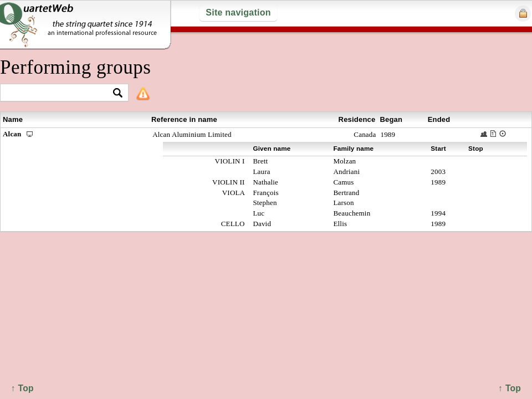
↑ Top (510, 388)
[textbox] (60, 93)
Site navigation (238, 12)
